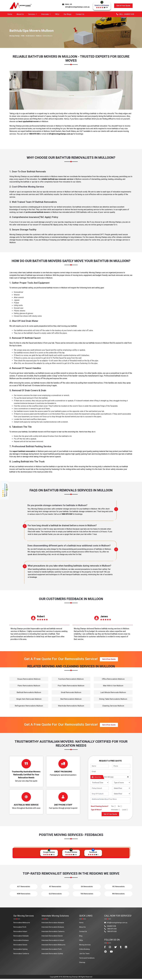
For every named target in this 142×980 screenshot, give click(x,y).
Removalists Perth (20, 928)
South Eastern (30, 36)
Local (124, 810)
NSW (23, 36)
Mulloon (39, 36)
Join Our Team (84, 955)
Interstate (114, 810)
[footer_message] (110, 800)
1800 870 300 (110, 930)
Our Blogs (68, 14)
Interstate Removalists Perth (52, 950)
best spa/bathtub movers (29, 121)
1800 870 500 (34, 134)
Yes (112, 806)
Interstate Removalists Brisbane (53, 928)
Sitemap (82, 963)
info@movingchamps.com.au (77, 7)
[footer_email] (110, 771)
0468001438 (110, 927)
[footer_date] (116, 777)
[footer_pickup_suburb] (100, 788)
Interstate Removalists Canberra (53, 932)
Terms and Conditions (87, 959)
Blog (81, 937)
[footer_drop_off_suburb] (100, 794)
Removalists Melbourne (22, 924)
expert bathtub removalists (24, 451)
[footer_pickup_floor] (121, 788)
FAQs (57, 14)
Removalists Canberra (21, 955)
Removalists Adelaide (21, 937)
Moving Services (85, 946)
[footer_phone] (121, 766)
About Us (20, 14)
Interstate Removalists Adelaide (53, 924)
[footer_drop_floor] (121, 794)
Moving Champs (15, 36)
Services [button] (32, 14)
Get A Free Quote (123, 6)
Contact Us (80, 14)
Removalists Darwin (20, 946)
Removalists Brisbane (21, 941)
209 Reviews (5, 487)
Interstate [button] (45, 14)
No (119, 806)
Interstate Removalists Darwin (52, 937)
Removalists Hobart (20, 932)
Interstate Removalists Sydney (52, 955)
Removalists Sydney (21, 950)
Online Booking (84, 950)
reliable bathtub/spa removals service (57, 179)
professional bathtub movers (38, 212)
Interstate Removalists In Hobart (53, 941)
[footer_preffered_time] (100, 783)
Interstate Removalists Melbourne (53, 946)
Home (10, 14)
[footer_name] (100, 766)
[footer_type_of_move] (121, 783)
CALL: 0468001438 (125, 14)
